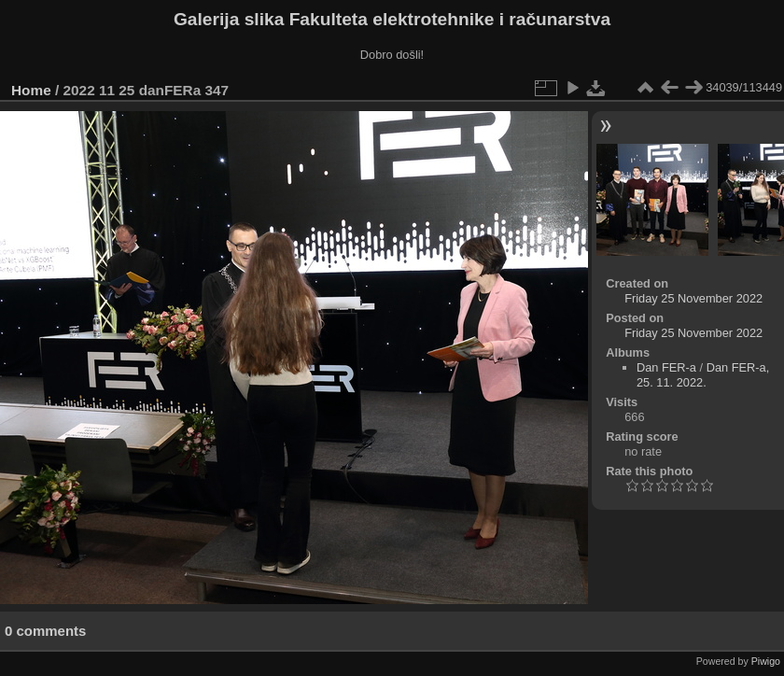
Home (31, 90)
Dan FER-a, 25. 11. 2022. (703, 375)
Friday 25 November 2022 (693, 298)
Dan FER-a (666, 367)
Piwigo (766, 661)
